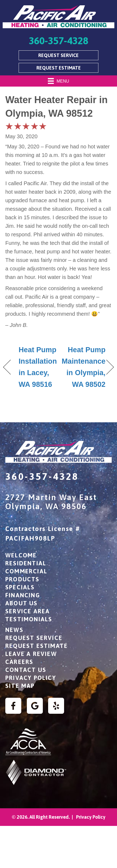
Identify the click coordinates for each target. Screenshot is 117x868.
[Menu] (59, 81)
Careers (19, 662)
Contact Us (26, 670)
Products (22, 579)
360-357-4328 (42, 476)
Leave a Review (31, 654)
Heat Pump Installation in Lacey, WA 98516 (38, 367)
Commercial (26, 571)
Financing (23, 595)
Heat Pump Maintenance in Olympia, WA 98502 (84, 367)
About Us (22, 603)
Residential (26, 563)
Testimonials (29, 619)
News (14, 630)
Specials (20, 587)
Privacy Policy (31, 678)
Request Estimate (37, 646)
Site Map (20, 686)
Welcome (21, 555)
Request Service (34, 638)
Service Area (28, 611)
